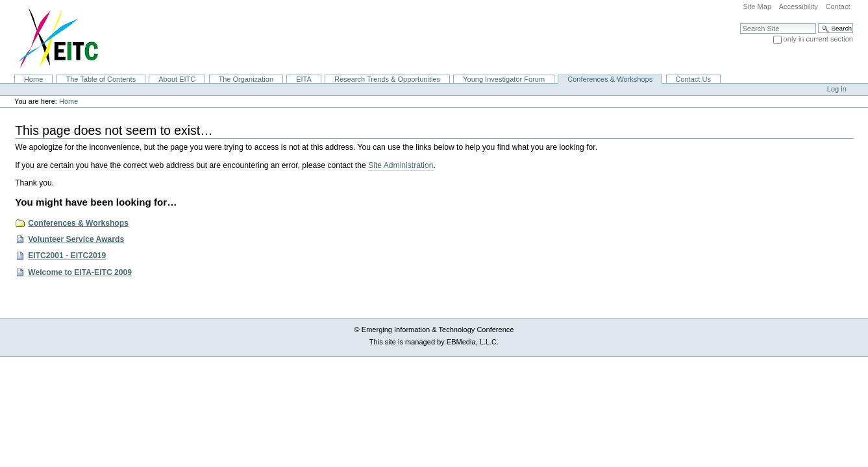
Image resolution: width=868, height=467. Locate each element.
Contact (837, 6)
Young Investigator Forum (504, 79)
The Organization (246, 79)
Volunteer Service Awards (76, 239)
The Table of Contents (101, 79)
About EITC (177, 79)
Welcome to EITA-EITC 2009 (80, 272)
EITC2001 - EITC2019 (67, 256)
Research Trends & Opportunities (387, 79)
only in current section (818, 39)
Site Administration (401, 165)
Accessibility (799, 6)
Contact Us (693, 79)
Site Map (757, 6)
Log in (837, 89)
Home (33, 79)
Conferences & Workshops (610, 79)
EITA (304, 79)
